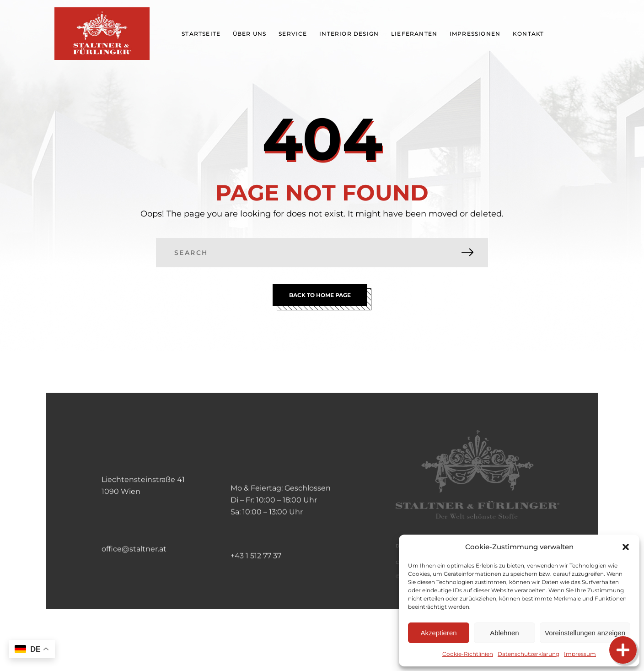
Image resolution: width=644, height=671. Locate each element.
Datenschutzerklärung (529, 654)
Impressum (580, 654)
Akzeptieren (438, 633)
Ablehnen (504, 633)
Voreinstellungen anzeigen (585, 633)
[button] (626, 547)
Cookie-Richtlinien (468, 654)
